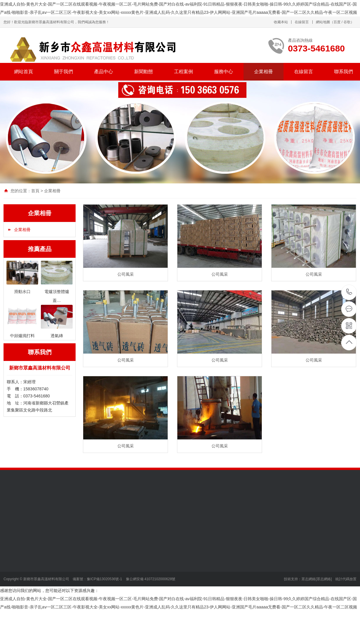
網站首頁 (24, 72)
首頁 (35, 191)
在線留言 (302, 22)
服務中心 (224, 72)
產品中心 (104, 72)
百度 (337, 22)
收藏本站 (281, 22)
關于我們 (64, 72)
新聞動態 (144, 72)
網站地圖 (323, 22)
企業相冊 (264, 72)
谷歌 (347, 22)
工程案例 (184, 72)
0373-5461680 (349, 292)
